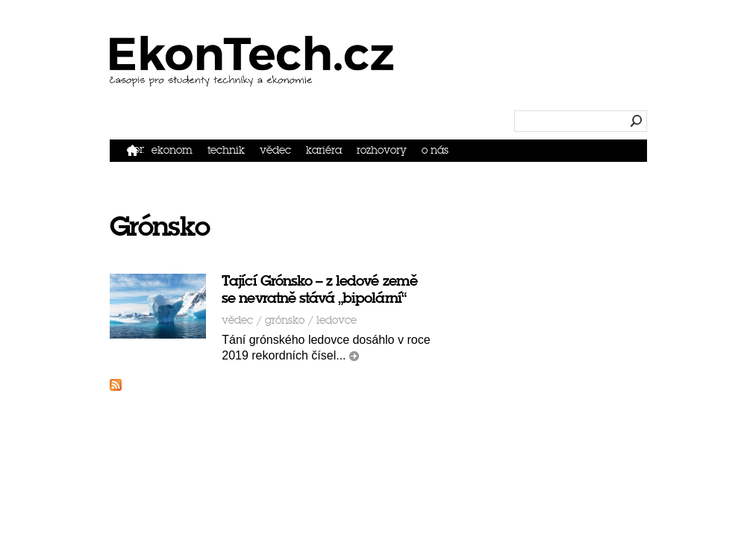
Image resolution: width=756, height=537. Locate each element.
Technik (456, 79)
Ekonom (393, 79)
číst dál (272, 320)
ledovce (285, 285)
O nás (699, 79)
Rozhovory (637, 79)
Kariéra (569, 79)
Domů (352, 79)
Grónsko (233, 285)
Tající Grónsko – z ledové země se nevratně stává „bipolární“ (306, 254)
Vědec (513, 79)
